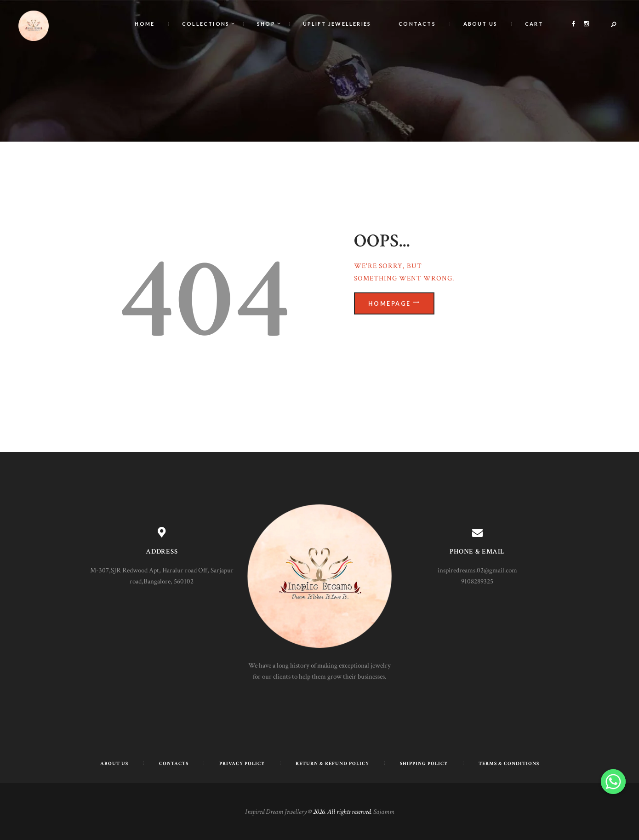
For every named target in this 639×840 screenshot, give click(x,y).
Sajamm (384, 812)
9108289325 (477, 581)
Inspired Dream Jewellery (276, 812)
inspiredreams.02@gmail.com (477, 570)
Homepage (391, 303)
